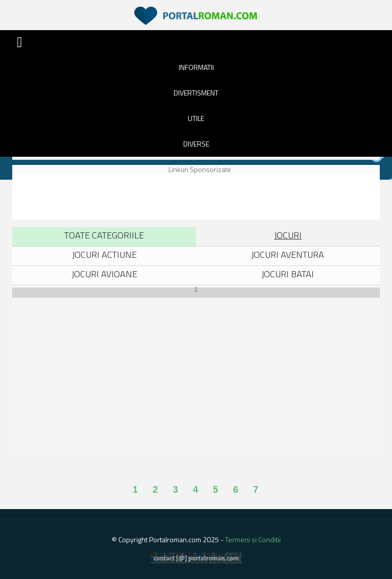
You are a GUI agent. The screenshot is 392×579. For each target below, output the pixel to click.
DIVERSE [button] (196, 144)
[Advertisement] (198, 197)
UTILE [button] (196, 118)
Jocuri (288, 235)
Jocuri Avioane (104, 274)
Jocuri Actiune (104, 255)
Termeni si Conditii (253, 539)
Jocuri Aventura (288, 255)
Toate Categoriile (104, 235)
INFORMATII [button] (196, 67)
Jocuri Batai (288, 274)
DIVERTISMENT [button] (196, 93)
